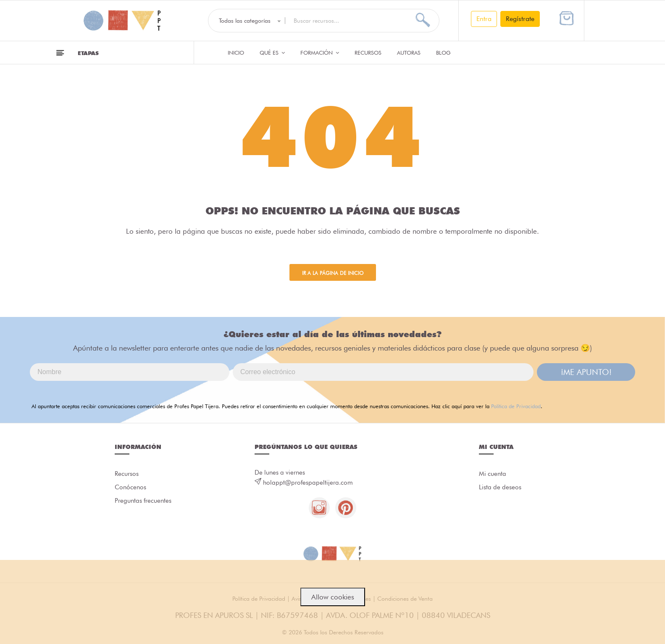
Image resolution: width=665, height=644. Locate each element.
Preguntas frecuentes (143, 501)
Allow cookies (333, 597)
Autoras (409, 53)
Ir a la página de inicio (333, 273)
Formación (320, 53)
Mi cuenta (493, 474)
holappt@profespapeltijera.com (308, 483)
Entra (484, 19)
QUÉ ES (272, 53)
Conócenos (130, 487)
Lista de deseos (500, 487)
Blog (443, 53)
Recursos (368, 53)
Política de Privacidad (516, 406)
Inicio (236, 53)
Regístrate (520, 19)
